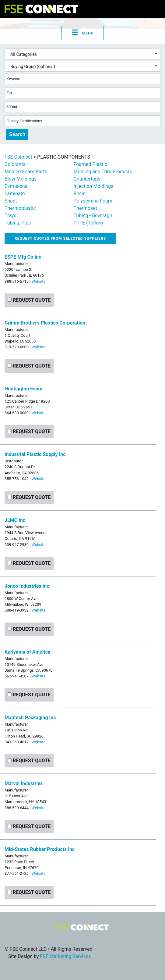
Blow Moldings (21, 179)
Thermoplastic (20, 208)
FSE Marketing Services (65, 956)
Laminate (15, 194)
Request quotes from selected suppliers (60, 239)
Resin (80, 194)
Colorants (15, 164)
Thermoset (85, 208)
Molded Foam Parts (26, 172)
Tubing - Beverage (93, 215)
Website (38, 281)
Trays (10, 215)
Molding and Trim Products (103, 172)
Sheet (11, 201)
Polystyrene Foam (93, 201)
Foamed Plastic (90, 164)
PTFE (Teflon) (88, 223)
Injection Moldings (94, 186)
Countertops (87, 179)
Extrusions (16, 186)
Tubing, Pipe (18, 223)
